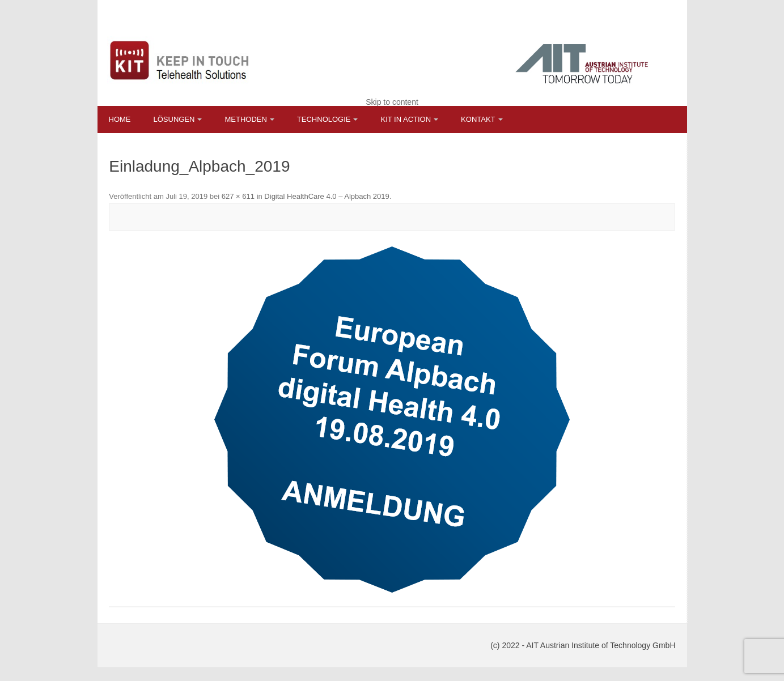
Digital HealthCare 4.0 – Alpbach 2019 (327, 196)
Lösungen (174, 119)
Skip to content (392, 102)
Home (120, 119)
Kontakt (478, 119)
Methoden (245, 119)
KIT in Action (406, 119)
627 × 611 (238, 196)
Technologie (324, 119)
